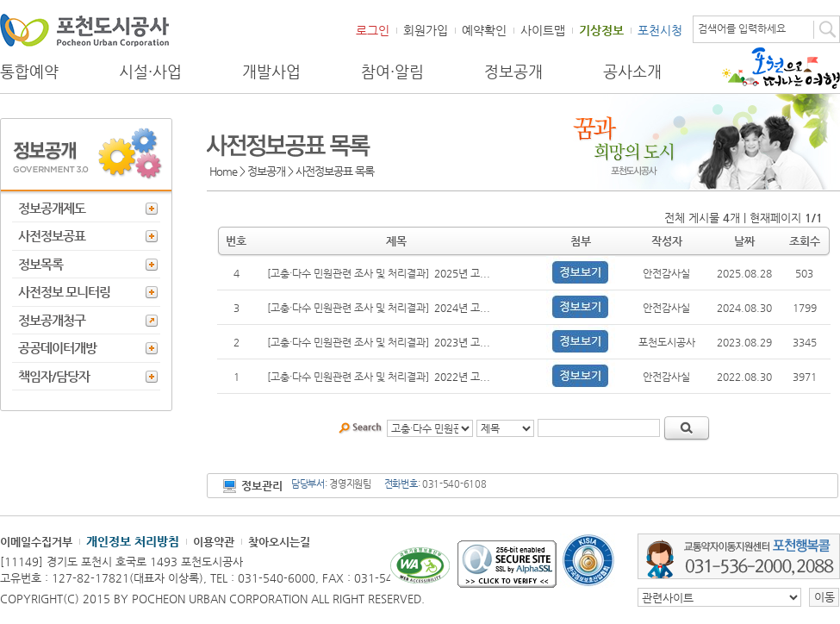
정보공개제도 (52, 208)
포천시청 (660, 30)
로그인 (373, 30)
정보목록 (40, 264)
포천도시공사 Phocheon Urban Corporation (84, 30)
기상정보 (601, 30)
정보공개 (513, 72)
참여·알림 (392, 72)
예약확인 (484, 30)
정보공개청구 (52, 320)
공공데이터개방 (57, 348)
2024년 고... (462, 308)
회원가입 (426, 30)
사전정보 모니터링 (64, 292)
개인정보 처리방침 (133, 541)
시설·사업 (150, 72)
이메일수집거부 (36, 542)
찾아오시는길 (279, 542)
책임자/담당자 (54, 376)
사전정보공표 (52, 236)
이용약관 (214, 542)
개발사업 (271, 72)
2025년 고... (462, 273)
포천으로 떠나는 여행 (781, 68)
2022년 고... (462, 377)
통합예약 (29, 72)
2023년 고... (462, 342)
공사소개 (632, 72)
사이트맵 (543, 30)
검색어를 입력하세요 (742, 28)
